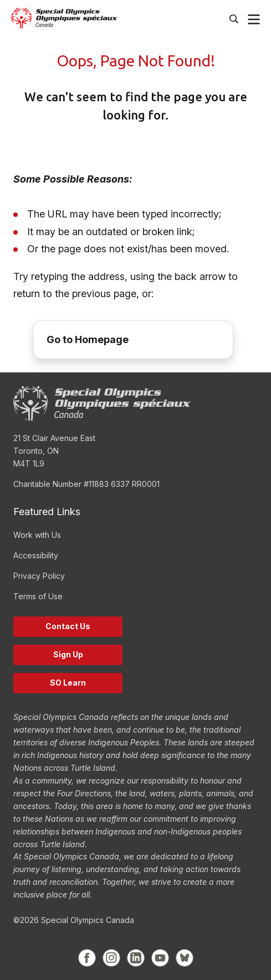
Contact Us (68, 626)
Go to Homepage (88, 339)
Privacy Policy (39, 576)
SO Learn (68, 683)
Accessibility (36, 555)
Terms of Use (38, 596)
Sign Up (68, 654)
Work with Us (37, 535)
